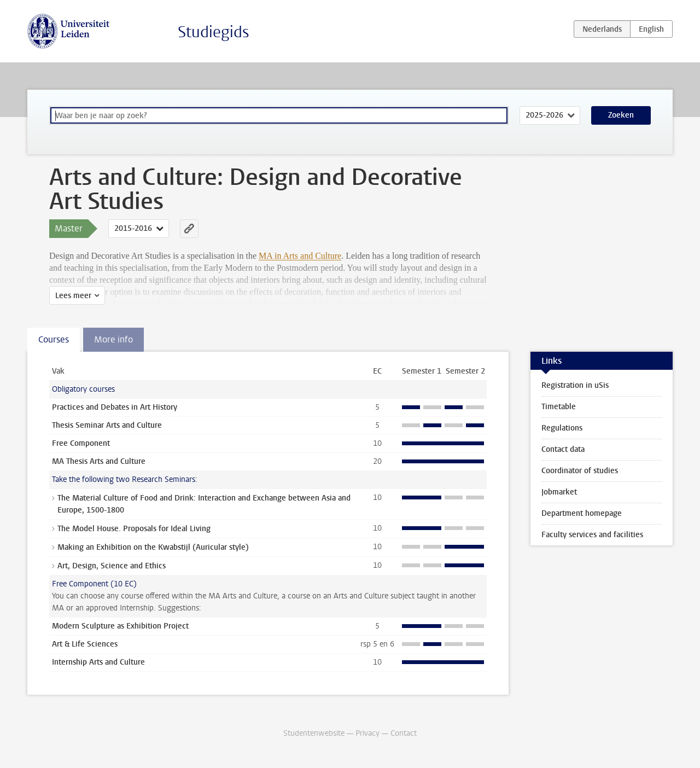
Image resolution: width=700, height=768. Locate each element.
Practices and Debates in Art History (115, 407)
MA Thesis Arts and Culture (99, 461)
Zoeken (621, 115)
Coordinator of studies (580, 471)
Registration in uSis (575, 385)
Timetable (559, 407)
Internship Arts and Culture (98, 662)
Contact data (563, 449)
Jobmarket (559, 492)
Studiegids (214, 32)
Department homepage (582, 513)
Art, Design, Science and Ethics (112, 566)
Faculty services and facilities (592, 535)
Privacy (367, 733)
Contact (404, 733)
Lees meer (73, 296)
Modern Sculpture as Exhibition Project (120, 626)
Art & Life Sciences (85, 644)
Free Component (81, 443)
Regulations (562, 428)
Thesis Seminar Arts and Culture (107, 425)
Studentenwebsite (314, 733)
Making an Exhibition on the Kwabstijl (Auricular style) (153, 547)
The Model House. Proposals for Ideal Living (134, 529)
